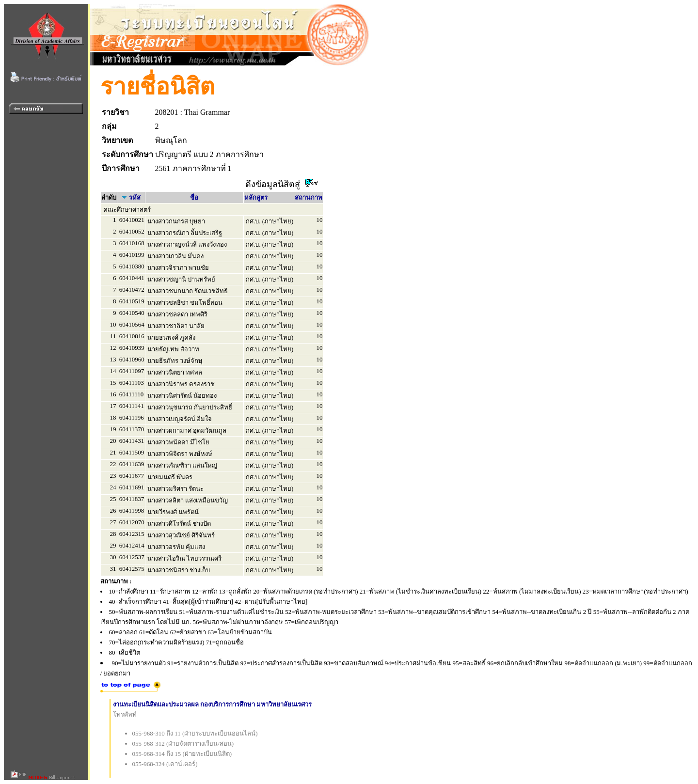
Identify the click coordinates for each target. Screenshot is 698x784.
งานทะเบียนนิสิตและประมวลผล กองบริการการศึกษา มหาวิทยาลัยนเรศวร (213, 704)
